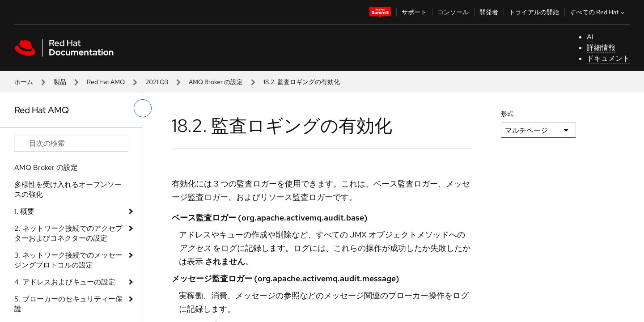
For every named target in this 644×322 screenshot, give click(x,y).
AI (590, 37)
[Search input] (71, 144)
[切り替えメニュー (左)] (143, 108)
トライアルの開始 (534, 12)
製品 (60, 82)
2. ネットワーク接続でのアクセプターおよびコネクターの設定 (68, 233)
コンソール (453, 12)
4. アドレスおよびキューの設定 (65, 282)
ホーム (24, 82)
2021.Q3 (157, 82)
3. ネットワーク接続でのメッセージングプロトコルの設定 (68, 260)
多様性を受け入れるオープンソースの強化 (68, 189)
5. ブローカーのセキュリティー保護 (68, 304)
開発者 (489, 12)
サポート (414, 12)
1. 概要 (24, 211)
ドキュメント (608, 58)
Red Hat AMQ (106, 82)
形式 (507, 114)
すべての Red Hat (598, 12)
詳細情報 (601, 48)
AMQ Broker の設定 (216, 82)
